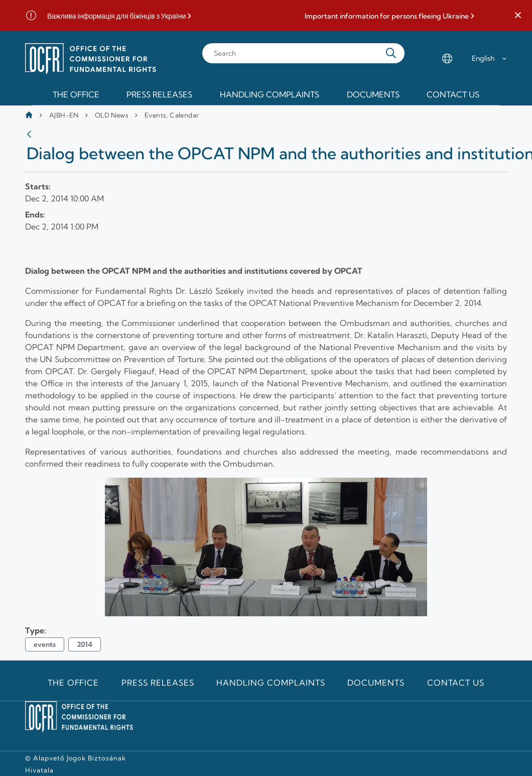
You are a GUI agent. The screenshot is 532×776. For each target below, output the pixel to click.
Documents (376, 683)
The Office (74, 683)
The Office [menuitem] (76, 94)
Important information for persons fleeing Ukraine (387, 16)
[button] (518, 16)
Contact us (456, 683)
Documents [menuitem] (373, 94)
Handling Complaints (271, 683)
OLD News (112, 115)
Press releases (158, 683)
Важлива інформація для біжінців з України (116, 16)
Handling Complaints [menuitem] (270, 94)
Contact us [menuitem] (453, 94)
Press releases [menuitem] (159, 94)
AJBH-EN (64, 115)
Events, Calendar (172, 115)
